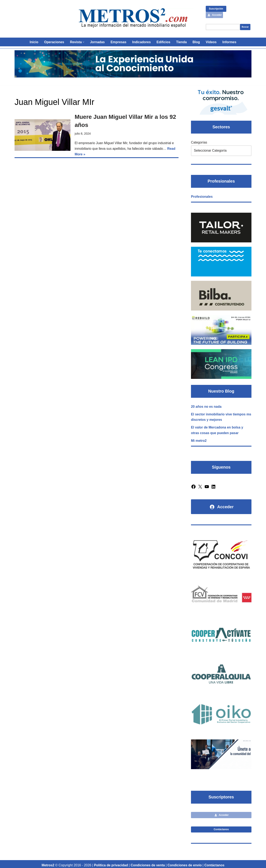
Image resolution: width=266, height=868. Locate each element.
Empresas (118, 42)
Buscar (245, 27)
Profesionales (202, 197)
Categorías (199, 142)
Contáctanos (221, 827)
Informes (230, 42)
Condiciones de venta (148, 863)
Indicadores (142, 42)
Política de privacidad (111, 863)
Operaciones (54, 42)
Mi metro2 (199, 440)
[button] (83, 42)
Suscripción (216, 9)
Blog (197, 42)
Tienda (182, 42)
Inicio (34, 42)
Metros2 (47, 863)
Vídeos (211, 42)
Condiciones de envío (185, 863)
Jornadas (97, 42)
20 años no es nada (206, 406)
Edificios (164, 42)
